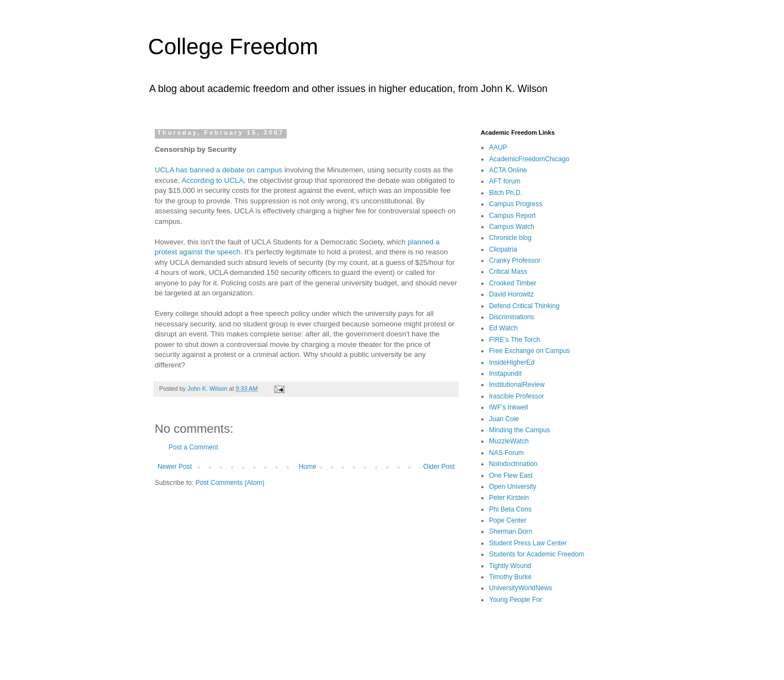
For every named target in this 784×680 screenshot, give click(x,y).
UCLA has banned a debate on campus (218, 170)
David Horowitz (511, 294)
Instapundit (505, 374)
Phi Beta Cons (510, 509)
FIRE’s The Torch (515, 340)
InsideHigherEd (512, 362)
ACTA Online (508, 170)
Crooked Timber (513, 283)
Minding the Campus (520, 430)
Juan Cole (504, 419)
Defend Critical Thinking (524, 306)
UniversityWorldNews (521, 588)
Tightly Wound (510, 566)
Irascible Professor (516, 396)
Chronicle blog (510, 238)
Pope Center (508, 520)
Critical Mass (508, 272)
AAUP (498, 147)
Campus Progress (516, 204)
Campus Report (512, 216)
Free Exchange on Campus (530, 351)
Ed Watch (503, 328)
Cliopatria (503, 249)
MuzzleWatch (509, 441)
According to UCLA (212, 180)
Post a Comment (193, 447)
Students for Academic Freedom (536, 554)
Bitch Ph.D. (506, 193)
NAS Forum (506, 453)
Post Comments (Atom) (230, 483)
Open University (513, 487)
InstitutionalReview (517, 385)
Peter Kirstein (509, 498)
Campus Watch (512, 227)
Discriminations (511, 317)
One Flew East (511, 476)
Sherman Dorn (511, 531)
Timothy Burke (510, 577)
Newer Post (175, 467)
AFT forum (505, 181)
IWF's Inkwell (508, 407)
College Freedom (233, 47)
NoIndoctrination (513, 464)
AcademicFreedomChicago (529, 159)
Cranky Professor (515, 260)
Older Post (439, 467)
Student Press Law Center (528, 543)
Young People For (516, 600)
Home (308, 467)
